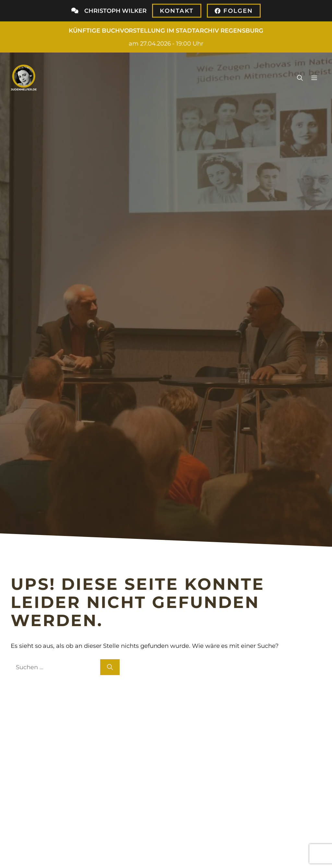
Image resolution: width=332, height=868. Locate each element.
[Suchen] (110, 667)
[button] (300, 77)
